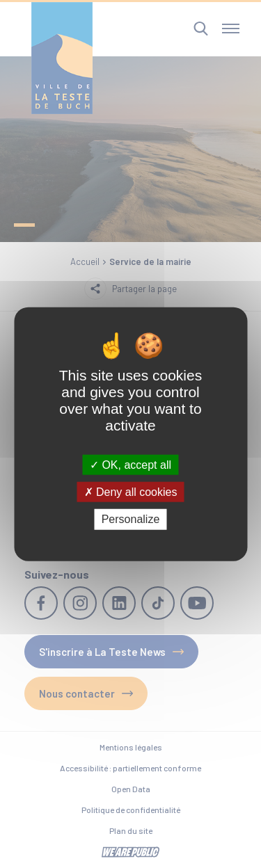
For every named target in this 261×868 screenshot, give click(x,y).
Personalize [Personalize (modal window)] (131, 519)
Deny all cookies (131, 492)
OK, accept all (130, 465)
